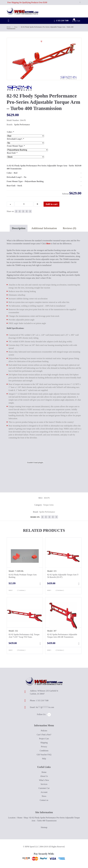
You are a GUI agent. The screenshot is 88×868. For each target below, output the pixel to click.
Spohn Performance (22, 125)
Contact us (44, 800)
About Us (44, 776)
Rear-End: (12, 153)
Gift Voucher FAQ (44, 755)
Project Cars (44, 739)
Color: (10, 132)
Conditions (44, 751)
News (44, 796)
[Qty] (24, 204)
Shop (16, 27)
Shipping (44, 743)
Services (44, 784)
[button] (42, 41)
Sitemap (44, 827)
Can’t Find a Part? (44, 735)
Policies (44, 731)
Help (44, 759)
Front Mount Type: (16, 146)
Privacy (44, 747)
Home (9, 27)
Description (19, 228)
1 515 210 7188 (61, 21)
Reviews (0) (70, 228)
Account (44, 792)
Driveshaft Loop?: (15, 139)
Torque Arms (48, 505)
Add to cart (52, 204)
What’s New (44, 780)
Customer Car (44, 788)
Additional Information (44, 228)
